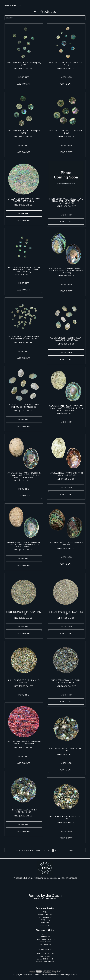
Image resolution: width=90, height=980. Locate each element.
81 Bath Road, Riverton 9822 (45, 954)
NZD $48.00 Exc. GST (24, 205)
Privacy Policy (45, 920)
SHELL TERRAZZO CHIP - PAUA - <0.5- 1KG (66, 613)
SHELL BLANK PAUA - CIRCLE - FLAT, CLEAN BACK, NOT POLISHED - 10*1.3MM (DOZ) (66, 201)
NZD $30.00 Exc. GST (66, 68)
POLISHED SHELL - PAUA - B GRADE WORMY (66, 543)
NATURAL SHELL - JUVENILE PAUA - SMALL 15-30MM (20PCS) (66, 339)
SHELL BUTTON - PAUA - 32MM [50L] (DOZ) (66, 132)
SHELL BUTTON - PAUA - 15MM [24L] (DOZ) (24, 63)
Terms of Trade (45, 942)
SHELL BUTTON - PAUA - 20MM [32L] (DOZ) (66, 63)
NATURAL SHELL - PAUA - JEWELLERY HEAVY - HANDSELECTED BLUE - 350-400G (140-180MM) (66, 408)
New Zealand (45, 956)
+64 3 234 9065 (48, 959)
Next (71, 850)
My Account (45, 922)
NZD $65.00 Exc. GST (66, 137)
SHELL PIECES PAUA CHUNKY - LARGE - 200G (66, 749)
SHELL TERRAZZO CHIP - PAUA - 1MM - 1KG (24, 613)
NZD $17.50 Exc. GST (24, 550)
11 (61, 850)
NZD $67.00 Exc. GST (24, 480)
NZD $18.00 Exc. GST (24, 68)
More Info (24, 77)
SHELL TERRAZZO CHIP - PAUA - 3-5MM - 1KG (24, 681)
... (42, 850)
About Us (45, 934)
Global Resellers (45, 944)
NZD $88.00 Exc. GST (24, 618)
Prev (38, 850)
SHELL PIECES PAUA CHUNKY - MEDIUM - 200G (24, 811)
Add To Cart (24, 84)
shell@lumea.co (70, 878)
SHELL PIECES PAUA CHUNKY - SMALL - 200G (66, 818)
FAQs (45, 912)
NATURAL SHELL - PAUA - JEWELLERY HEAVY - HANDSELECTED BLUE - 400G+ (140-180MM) (24, 475)
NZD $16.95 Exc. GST (24, 342)
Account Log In (45, 925)
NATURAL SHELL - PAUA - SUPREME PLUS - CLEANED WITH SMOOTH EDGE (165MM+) (24, 544)
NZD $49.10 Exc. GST (66, 413)
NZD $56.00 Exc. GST (24, 137)
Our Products (45, 937)
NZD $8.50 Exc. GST (24, 274)
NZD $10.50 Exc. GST (66, 206)
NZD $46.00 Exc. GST (24, 747)
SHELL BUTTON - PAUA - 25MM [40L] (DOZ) (24, 132)
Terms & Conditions (45, 917)
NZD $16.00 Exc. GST (66, 548)
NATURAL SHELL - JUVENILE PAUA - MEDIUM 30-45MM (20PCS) (24, 406)
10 (58, 850)
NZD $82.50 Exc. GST (66, 276)
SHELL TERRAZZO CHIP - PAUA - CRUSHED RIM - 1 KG (66, 681)
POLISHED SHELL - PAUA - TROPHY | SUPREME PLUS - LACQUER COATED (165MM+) (66, 270)
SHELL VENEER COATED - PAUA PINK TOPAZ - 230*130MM (24, 743)
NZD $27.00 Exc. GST (24, 411)
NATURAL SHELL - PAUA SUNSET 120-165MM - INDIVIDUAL (66, 474)
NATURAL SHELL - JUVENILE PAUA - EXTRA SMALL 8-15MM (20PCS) (24, 338)
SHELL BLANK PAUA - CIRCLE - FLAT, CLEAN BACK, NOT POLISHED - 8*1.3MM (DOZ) (24, 269)
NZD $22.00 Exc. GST (66, 344)
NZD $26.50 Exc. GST (66, 754)
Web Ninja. (73, 975)
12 (64, 850)
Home (7, 5)
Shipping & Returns (45, 914)
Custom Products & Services (45, 939)
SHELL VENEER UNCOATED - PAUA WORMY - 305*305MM (24, 200)
